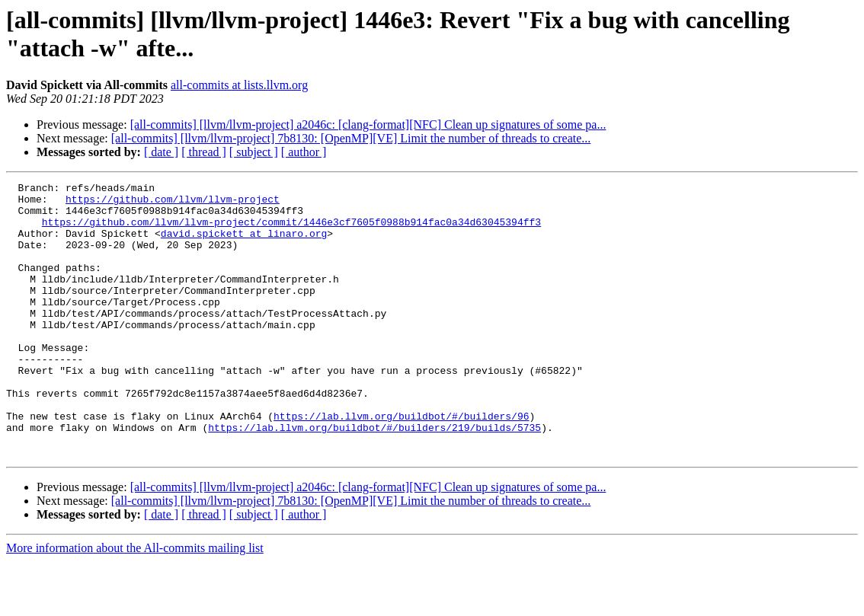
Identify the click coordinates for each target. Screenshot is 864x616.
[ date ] (161, 152)
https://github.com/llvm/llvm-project (173, 203)
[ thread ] (204, 152)
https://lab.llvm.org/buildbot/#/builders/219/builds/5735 (374, 477)
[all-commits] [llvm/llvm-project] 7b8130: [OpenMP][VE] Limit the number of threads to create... (351, 138)
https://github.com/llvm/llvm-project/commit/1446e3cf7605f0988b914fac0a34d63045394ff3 (291, 231)
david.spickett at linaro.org (244, 244)
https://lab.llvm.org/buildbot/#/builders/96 (401, 464)
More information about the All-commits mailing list (135, 603)
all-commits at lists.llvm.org (239, 85)
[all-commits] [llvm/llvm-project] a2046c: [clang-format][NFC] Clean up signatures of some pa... (368, 124)
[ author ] (304, 152)
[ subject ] (254, 152)
